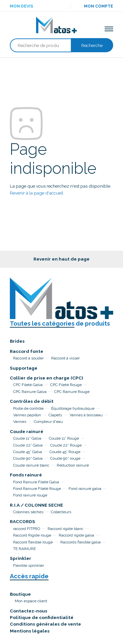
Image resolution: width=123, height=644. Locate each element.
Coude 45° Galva (28, 452)
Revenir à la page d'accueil (37, 193)
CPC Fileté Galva (28, 385)
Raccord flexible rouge (33, 542)
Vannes (20, 422)
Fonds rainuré (26, 475)
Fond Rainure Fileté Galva (36, 482)
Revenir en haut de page (61, 259)
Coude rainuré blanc (31, 465)
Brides (17, 341)
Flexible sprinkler (29, 565)
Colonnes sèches (28, 512)
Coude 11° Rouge (64, 438)
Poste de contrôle (28, 408)
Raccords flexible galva (81, 542)
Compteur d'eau (48, 422)
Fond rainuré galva (85, 489)
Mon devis (21, 6)
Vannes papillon (27, 415)
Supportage (24, 368)
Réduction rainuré (73, 465)
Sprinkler (20, 558)
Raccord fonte (27, 351)
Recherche (92, 45)
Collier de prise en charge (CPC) (46, 378)
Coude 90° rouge (65, 458)
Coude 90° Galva (28, 458)
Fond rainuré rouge (30, 495)
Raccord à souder (28, 358)
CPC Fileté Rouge (66, 385)
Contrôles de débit (32, 401)
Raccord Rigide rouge (32, 535)
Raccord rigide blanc (65, 529)
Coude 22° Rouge (66, 445)
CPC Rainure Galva (30, 392)
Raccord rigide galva (76, 535)
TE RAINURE (24, 549)
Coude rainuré (27, 431)
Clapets (55, 415)
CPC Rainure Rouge (72, 392)
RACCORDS (22, 521)
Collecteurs (61, 512)
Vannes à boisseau (86, 415)
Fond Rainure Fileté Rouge (37, 489)
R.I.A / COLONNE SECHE (36, 505)
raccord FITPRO (27, 529)
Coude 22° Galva (28, 445)
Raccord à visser (65, 358)
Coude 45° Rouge (65, 452)
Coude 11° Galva (27, 438)
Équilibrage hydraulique (73, 408)
